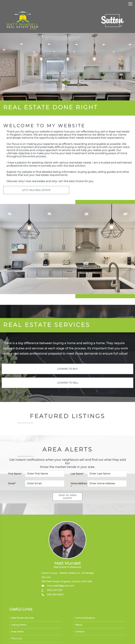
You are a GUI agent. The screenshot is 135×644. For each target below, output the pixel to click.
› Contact (79, 634)
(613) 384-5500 (55, 595)
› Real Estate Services (23, 618)
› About (78, 626)
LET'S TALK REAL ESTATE (36, 190)
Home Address (79, 485)
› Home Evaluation (86, 618)
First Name (15, 473)
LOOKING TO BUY (67, 369)
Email (12, 483)
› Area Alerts (17, 634)
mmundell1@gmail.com (61, 586)
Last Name (77, 473)
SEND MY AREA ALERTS (67, 497)
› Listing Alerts (19, 626)
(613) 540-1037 (55, 590)
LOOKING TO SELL (68, 383)
